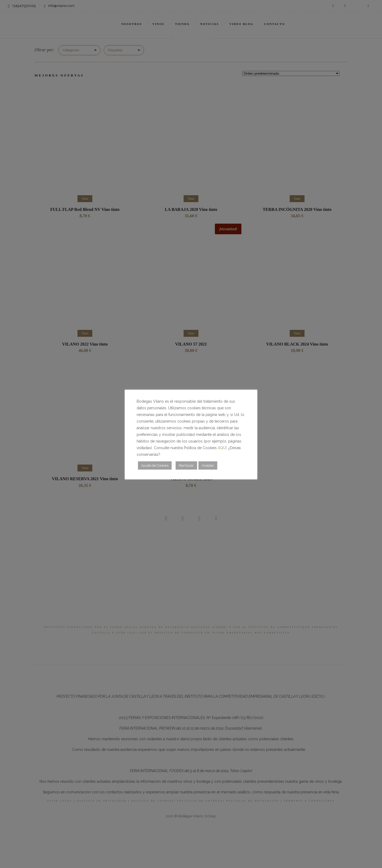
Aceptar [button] (208, 465)
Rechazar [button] (186, 465)
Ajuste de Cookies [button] (155, 465)
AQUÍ (222, 448)
